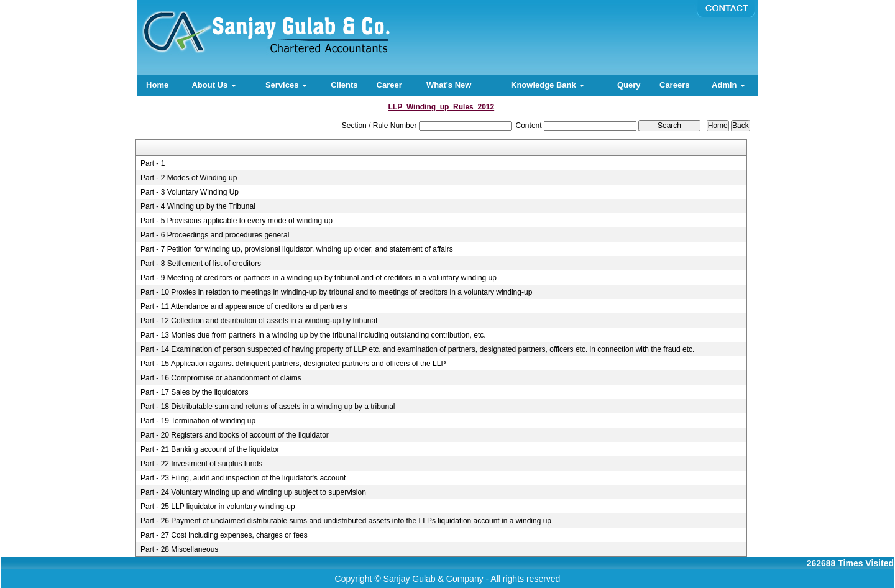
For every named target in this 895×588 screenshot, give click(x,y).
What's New (449, 85)
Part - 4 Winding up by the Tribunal (198, 206)
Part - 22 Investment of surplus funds (201, 464)
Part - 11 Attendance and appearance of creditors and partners (244, 306)
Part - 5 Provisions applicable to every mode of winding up (236, 221)
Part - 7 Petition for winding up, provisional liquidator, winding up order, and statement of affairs (297, 249)
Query (629, 85)
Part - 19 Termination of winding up (198, 421)
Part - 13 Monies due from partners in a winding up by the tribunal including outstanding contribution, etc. (313, 335)
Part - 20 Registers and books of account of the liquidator (235, 435)
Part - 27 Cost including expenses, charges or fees (224, 535)
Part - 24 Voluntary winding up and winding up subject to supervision (253, 492)
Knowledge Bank (548, 85)
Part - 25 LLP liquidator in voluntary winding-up (218, 507)
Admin (728, 85)
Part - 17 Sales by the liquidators (194, 392)
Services (286, 85)
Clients (344, 85)
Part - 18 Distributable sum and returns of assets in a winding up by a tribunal (268, 407)
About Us (213, 85)
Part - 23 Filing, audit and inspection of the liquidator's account (243, 478)
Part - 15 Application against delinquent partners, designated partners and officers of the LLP (293, 364)
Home (157, 85)
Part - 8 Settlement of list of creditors (201, 264)
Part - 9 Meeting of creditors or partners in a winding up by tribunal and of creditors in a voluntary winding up (319, 278)
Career (389, 85)
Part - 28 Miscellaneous (179, 549)
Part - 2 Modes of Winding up (189, 178)
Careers (674, 85)
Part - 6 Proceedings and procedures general (215, 235)
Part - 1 (153, 163)
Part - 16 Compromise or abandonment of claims (221, 378)
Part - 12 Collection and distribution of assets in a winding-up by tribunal (259, 321)
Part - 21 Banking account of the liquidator (210, 449)
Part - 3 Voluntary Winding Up (190, 192)
